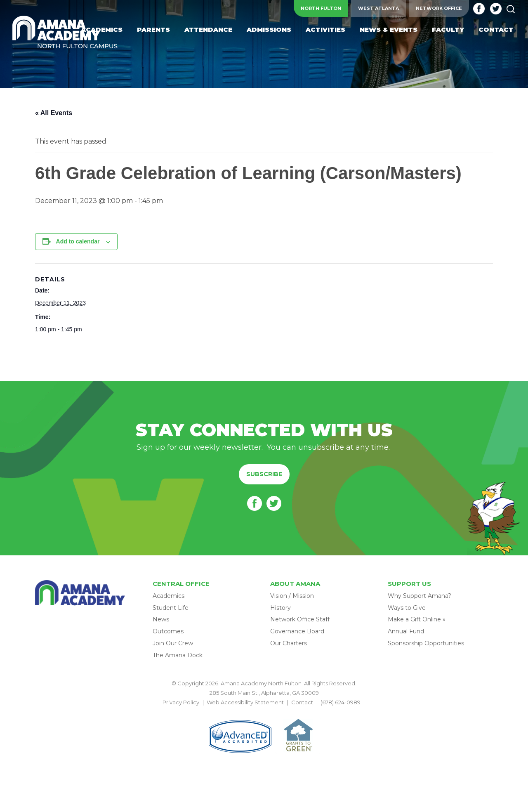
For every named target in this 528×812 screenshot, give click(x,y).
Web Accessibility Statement (245, 702)
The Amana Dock (178, 655)
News (161, 619)
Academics (169, 596)
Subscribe (264, 474)
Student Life (171, 608)
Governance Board (297, 631)
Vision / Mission (292, 596)
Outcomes (168, 631)
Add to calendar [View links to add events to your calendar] (78, 241)
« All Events (54, 113)
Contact (302, 702)
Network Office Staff (300, 619)
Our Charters (289, 643)
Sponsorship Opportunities (426, 643)
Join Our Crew (173, 643)
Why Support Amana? (420, 596)
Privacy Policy (181, 702)
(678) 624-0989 (341, 702)
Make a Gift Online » (417, 619)
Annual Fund (406, 631)
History (280, 608)
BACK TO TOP (264, 712)
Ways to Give (407, 608)
